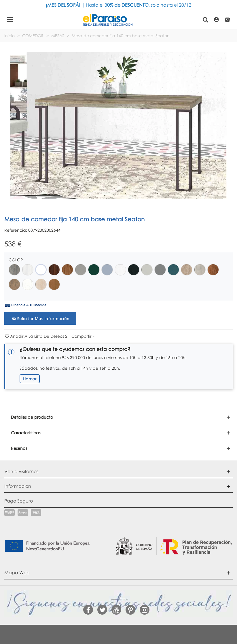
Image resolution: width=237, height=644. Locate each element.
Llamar (30, 379)
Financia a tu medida (26, 305)
